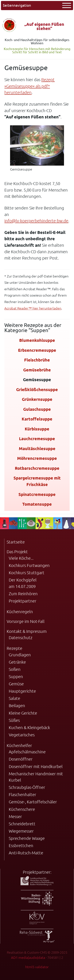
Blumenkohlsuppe (37, 340)
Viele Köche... (21, 558)
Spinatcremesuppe (37, 494)
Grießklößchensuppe (37, 389)
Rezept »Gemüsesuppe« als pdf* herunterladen (29, 86)
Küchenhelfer (19, 745)
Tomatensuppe (37, 504)
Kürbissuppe (37, 429)
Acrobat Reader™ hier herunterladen (33, 308)
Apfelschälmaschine (27, 752)
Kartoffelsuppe (37, 419)
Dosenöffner (21, 759)
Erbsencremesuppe (37, 350)
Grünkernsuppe (37, 399)
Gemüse (16, 684)
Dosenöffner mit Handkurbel (36, 766)
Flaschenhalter (22, 794)
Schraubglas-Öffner (27, 787)
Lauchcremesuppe (37, 439)
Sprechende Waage (27, 838)
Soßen (15, 669)
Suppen (16, 676)
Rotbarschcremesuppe (37, 468)
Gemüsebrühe (37, 370)
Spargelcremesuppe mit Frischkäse (37, 481)
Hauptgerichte (22, 691)
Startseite (16, 542)
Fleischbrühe (37, 360)
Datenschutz (21, 638)
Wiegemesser (21, 831)
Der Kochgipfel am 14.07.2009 (23, 583)
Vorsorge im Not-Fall (26, 621)
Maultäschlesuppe (37, 448)
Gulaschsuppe (37, 409)
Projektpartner (23, 601)
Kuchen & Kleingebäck (29, 727)
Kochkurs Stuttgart (27, 573)
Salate (14, 698)
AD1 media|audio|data (28, 957)
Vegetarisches (22, 735)
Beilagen (17, 705)
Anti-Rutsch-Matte (26, 853)
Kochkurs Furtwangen (29, 565)
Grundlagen (20, 655)
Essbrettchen (21, 845)
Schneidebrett (22, 824)
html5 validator (37, 967)
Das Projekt (17, 552)
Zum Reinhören (23, 594)
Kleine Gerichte (23, 713)
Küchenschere (22, 809)
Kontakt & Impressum (27, 631)
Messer (15, 816)
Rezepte (14, 648)
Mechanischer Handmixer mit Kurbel (36, 777)
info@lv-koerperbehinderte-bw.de (36, 221)
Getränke (17, 662)
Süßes (14, 720)
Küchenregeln (20, 612)
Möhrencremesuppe (37, 458)
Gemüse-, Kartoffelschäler (33, 802)
